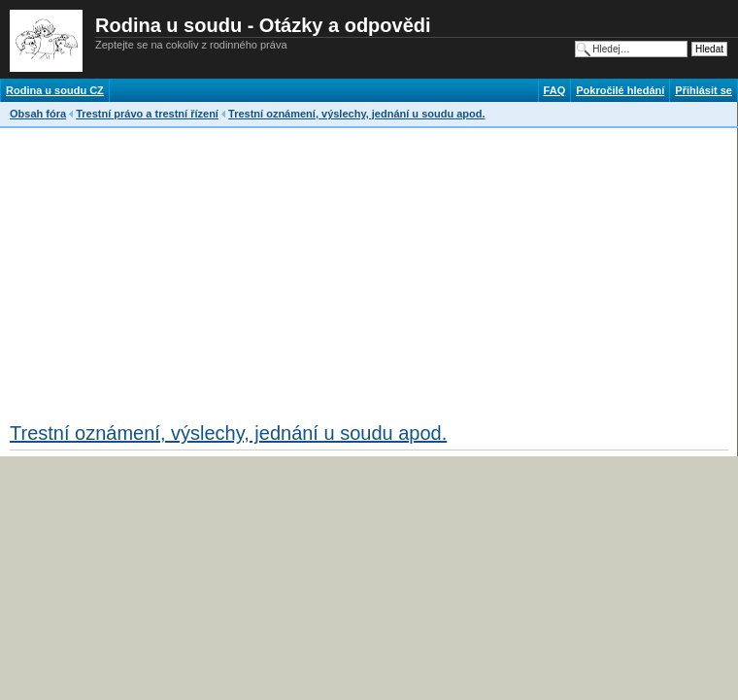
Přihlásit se (704, 90)
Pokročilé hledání (620, 90)
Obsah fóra (38, 114)
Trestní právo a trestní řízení (147, 114)
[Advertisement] (237, 269)
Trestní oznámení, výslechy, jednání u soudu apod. (356, 114)
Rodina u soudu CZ (55, 90)
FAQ (555, 90)
